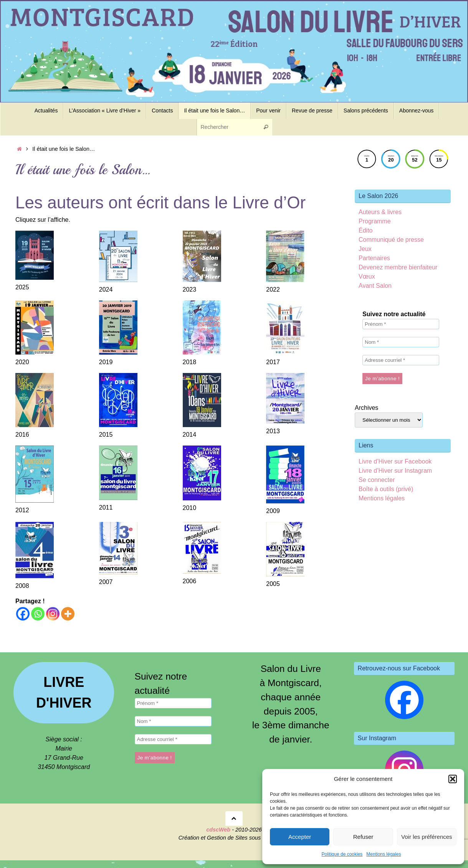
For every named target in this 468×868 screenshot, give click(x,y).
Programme (375, 221)
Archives (366, 408)
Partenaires (374, 258)
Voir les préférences (427, 837)
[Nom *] (401, 342)
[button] (453, 779)
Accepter (300, 837)
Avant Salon (375, 286)
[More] (68, 614)
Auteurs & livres (380, 212)
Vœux (367, 276)
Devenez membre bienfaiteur (398, 267)
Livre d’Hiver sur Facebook (395, 461)
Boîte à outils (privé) (386, 489)
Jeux (365, 249)
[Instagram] (53, 614)
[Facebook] (23, 614)
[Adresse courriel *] (401, 360)
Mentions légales (384, 854)
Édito (365, 230)
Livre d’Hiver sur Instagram (395, 471)
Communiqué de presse (391, 240)
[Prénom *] (401, 324)
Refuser (363, 837)
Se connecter (377, 480)
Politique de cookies (342, 854)
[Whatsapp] (38, 614)
